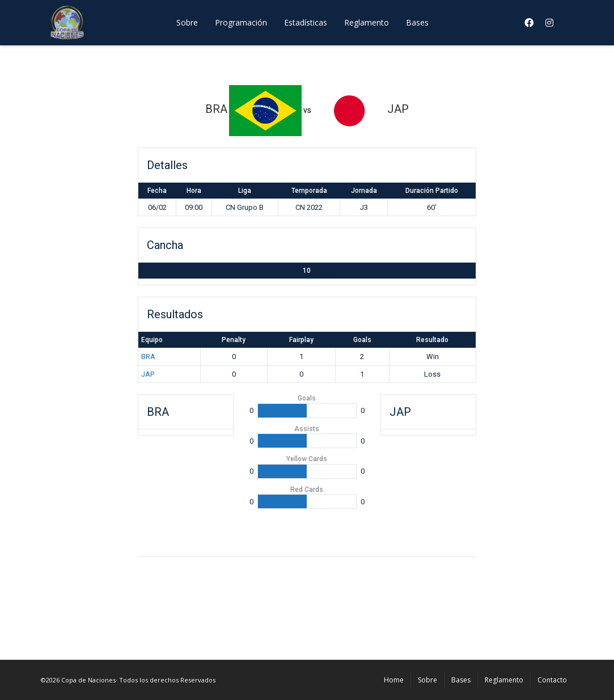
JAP (148, 374)
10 (307, 271)
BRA (148, 357)
